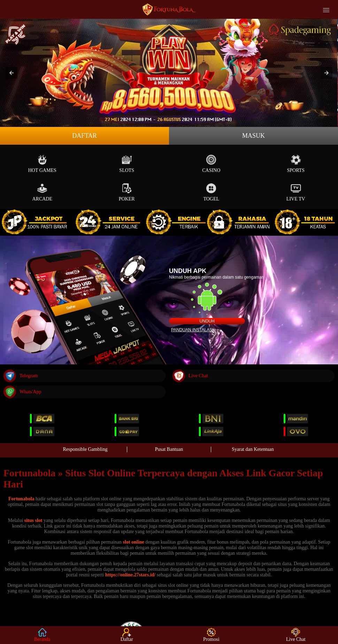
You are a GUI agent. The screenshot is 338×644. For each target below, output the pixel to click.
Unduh (207, 321)
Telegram (21, 376)
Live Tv (296, 192)
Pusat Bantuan (169, 449)
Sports (296, 164)
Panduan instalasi (192, 330)
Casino (211, 164)
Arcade (42, 192)
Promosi (211, 635)
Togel (211, 192)
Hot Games (42, 164)
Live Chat (190, 376)
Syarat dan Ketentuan (253, 449)
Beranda (42, 635)
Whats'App (22, 392)
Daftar (84, 136)
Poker (127, 192)
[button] (11, 73)
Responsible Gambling (85, 449)
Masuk (253, 136)
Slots (127, 164)
